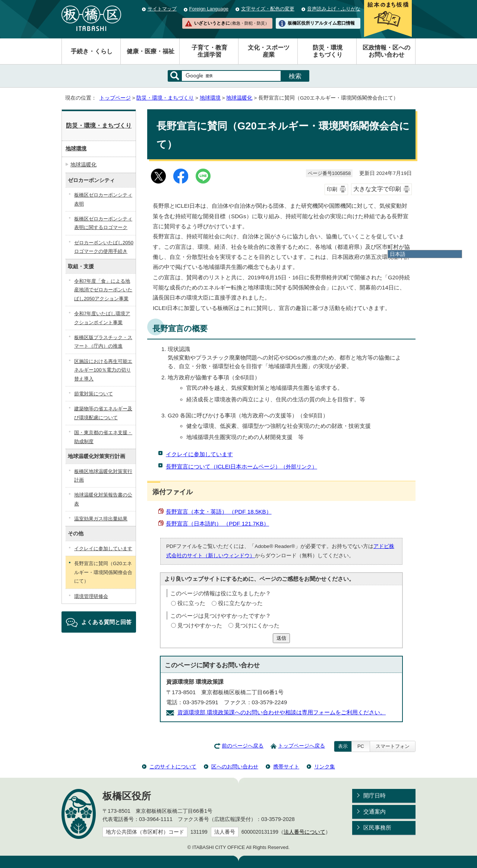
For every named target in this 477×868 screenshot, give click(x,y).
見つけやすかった (200, 625)
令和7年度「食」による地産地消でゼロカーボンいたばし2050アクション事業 (103, 290)
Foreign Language (209, 9)
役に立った (191, 603)
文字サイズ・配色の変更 (268, 9)
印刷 (332, 189)
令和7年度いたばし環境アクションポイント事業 (102, 318)
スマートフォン (393, 746)
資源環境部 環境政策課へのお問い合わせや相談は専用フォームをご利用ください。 (282, 712)
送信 (281, 638)
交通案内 (375, 811)
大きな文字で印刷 (377, 189)
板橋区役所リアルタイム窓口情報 (321, 23)
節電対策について (94, 394)
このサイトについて (173, 767)
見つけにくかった (257, 625)
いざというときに (231, 23)
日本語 (398, 254)
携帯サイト (286, 767)
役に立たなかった (240, 603)
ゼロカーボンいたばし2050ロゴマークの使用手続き (104, 247)
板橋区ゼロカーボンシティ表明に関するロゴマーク (103, 223)
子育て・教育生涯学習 (209, 51)
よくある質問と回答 (106, 622)
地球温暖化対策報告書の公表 (103, 499)
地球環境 (210, 98)
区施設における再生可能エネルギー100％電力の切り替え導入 (103, 370)
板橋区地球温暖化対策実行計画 (103, 476)
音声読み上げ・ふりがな (334, 9)
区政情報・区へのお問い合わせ (386, 51)
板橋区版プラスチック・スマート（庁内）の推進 (103, 342)
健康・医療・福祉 (151, 51)
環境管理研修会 (91, 596)
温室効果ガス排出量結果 (101, 519)
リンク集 (325, 767)
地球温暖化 (239, 98)
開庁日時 (375, 795)
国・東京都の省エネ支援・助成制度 (103, 437)
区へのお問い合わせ (235, 767)
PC (361, 746)
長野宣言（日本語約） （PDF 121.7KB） (217, 524)
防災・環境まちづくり (328, 51)
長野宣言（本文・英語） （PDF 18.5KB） (219, 512)
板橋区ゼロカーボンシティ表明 (103, 199)
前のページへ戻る (243, 746)
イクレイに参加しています (199, 454)
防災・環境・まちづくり (165, 98)
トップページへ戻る (301, 746)
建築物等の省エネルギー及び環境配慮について (103, 413)
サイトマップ (162, 9)
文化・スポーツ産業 (269, 51)
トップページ (115, 98)
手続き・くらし (92, 51)
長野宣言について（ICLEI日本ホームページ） (241, 466)
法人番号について (304, 832)
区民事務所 (377, 828)
